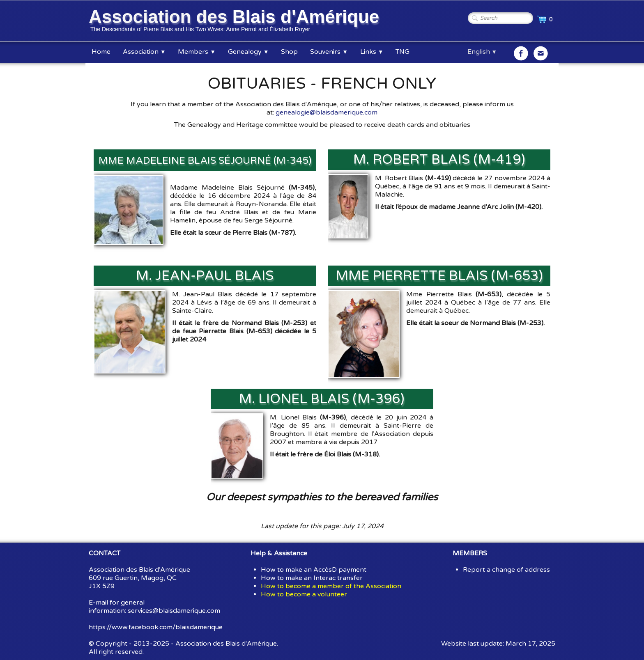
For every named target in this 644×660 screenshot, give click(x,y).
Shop (289, 52)
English (482, 52)
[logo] (235, 22)
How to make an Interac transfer (312, 578)
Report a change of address (506, 570)
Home (101, 52)
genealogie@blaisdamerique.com (327, 112)
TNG (402, 52)
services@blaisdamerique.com (174, 611)
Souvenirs (329, 52)
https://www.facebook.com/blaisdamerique (156, 627)
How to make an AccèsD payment (314, 570)
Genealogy (248, 52)
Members (197, 52)
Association (144, 52)
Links (372, 52)
